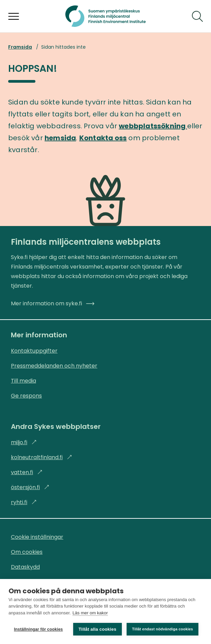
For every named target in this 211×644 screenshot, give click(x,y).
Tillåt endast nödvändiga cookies (163, 629)
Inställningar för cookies (38, 629)
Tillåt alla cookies (98, 629)
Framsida (20, 47)
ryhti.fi (24, 502)
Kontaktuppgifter (34, 351)
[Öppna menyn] (14, 16)
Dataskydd (25, 567)
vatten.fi (27, 472)
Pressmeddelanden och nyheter (54, 366)
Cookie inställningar (37, 537)
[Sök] (197, 16)
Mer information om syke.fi (53, 303)
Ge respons (26, 396)
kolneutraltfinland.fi (42, 457)
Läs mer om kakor (90, 613)
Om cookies (27, 552)
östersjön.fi (30, 487)
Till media (23, 381)
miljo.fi (24, 442)
